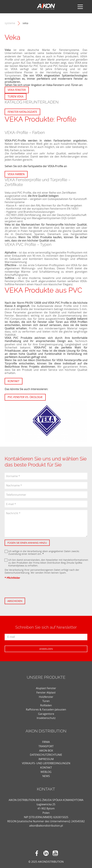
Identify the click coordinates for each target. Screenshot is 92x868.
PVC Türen (40, 66)
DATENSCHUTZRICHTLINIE (46, 755)
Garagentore (46, 714)
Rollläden (46, 705)
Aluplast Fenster (46, 688)
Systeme (10, 23)
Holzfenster (46, 697)
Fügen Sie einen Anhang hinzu (27, 543)
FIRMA (46, 742)
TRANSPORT (46, 746)
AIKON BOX (46, 751)
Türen (46, 701)
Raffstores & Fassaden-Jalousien (46, 709)
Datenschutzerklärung (17, 573)
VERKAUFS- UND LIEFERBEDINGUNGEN (46, 763)
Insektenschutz (46, 718)
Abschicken (15, 601)
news (46, 776)
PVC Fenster (61, 66)
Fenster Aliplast (46, 693)
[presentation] (30, 589)
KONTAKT (46, 768)
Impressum (46, 759)
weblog (46, 772)
